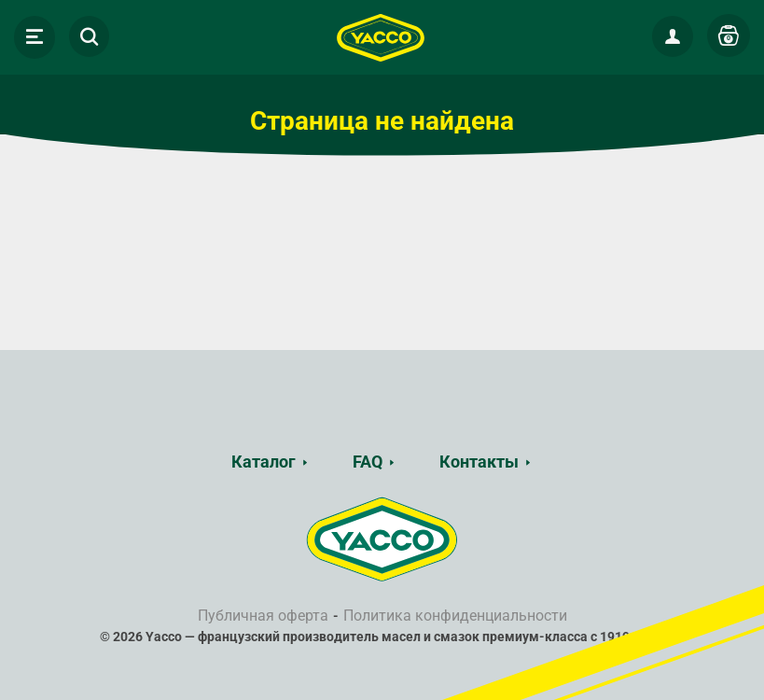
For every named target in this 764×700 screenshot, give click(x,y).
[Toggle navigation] (35, 37)
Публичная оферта (263, 616)
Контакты (479, 462)
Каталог (264, 462)
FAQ (368, 462)
